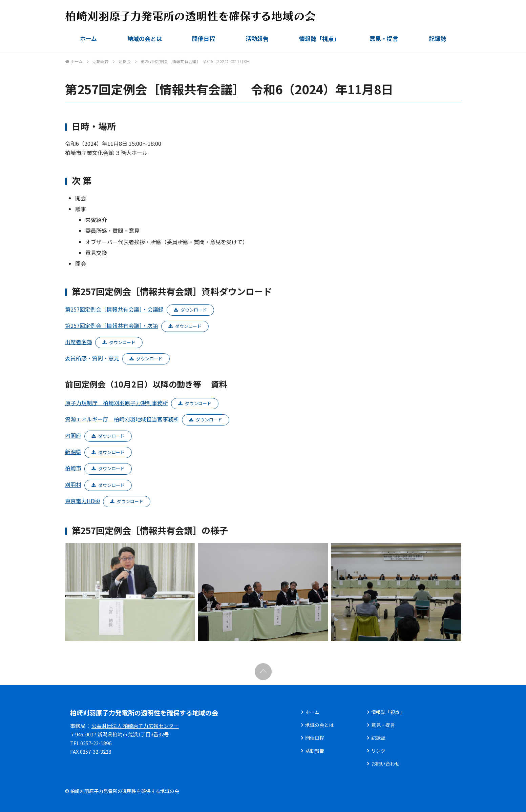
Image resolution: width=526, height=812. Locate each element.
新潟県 (73, 452)
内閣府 (73, 435)
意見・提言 (384, 38)
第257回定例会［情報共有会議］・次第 (112, 325)
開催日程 (204, 38)
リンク (378, 751)
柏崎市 (73, 468)
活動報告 (257, 38)
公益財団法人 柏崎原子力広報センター (135, 726)
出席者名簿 (79, 342)
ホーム (88, 38)
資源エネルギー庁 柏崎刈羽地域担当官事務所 (122, 419)
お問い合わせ (385, 764)
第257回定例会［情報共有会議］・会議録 (114, 309)
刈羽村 (73, 484)
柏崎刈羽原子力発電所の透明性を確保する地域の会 (144, 712)
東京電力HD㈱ (82, 501)
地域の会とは (145, 38)
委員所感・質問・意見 (92, 358)
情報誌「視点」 (319, 38)
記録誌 (437, 38)
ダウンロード (194, 310)
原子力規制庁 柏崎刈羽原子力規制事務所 (117, 403)
